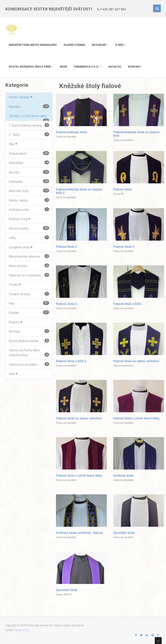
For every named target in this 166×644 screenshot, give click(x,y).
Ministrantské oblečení (29, 256)
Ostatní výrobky (29, 294)
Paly (29, 303)
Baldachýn (29, 163)
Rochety (29, 331)
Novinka (29, 106)
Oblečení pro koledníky (29, 275)
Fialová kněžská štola (71, 132)
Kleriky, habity (29, 200)
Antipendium (29, 153)
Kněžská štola (123, 476)
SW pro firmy (21, 630)
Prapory (16, 322)
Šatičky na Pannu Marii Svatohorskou (29, 353)
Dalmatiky (29, 181)
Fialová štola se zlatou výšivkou (136, 361)
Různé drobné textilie (29, 341)
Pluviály (29, 312)
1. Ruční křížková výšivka (29, 125)
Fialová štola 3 (66, 304)
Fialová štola (122, 189)
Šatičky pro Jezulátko (29, 364)
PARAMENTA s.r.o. (88, 67)
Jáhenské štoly (29, 191)
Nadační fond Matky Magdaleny (33, 45)
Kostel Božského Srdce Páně (31, 67)
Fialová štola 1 (66, 247)
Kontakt (134, 67)
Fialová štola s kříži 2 (71, 361)
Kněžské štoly (19, 219)
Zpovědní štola (124, 533)
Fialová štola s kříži (127, 304)
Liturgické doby (21, 247)
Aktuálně (100, 45)
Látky (29, 238)
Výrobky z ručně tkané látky (29, 117)
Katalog (115, 67)
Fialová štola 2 (124, 247)
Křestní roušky (29, 228)
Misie (64, 67)
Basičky (29, 172)
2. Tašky (29, 135)
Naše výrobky (29, 266)
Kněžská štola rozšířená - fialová (79, 533)
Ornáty (15, 285)
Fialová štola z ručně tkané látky (136, 418)
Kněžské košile (29, 209)
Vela (13, 374)
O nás (121, 45)
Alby (13, 144)
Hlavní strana (74, 45)
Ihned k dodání (21, 97)
